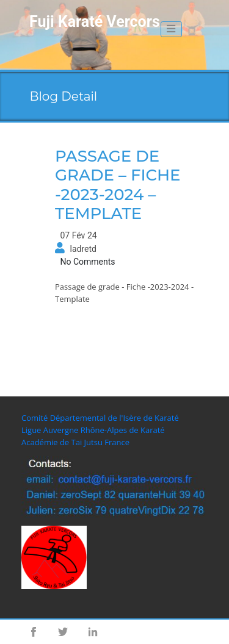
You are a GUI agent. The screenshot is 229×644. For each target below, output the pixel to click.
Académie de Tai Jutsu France (75, 442)
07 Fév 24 (78, 235)
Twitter (63, 632)
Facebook (34, 632)
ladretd (83, 249)
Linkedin (93, 632)
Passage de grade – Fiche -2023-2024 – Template (118, 185)
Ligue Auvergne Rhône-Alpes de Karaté (93, 430)
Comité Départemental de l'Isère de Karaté (100, 418)
